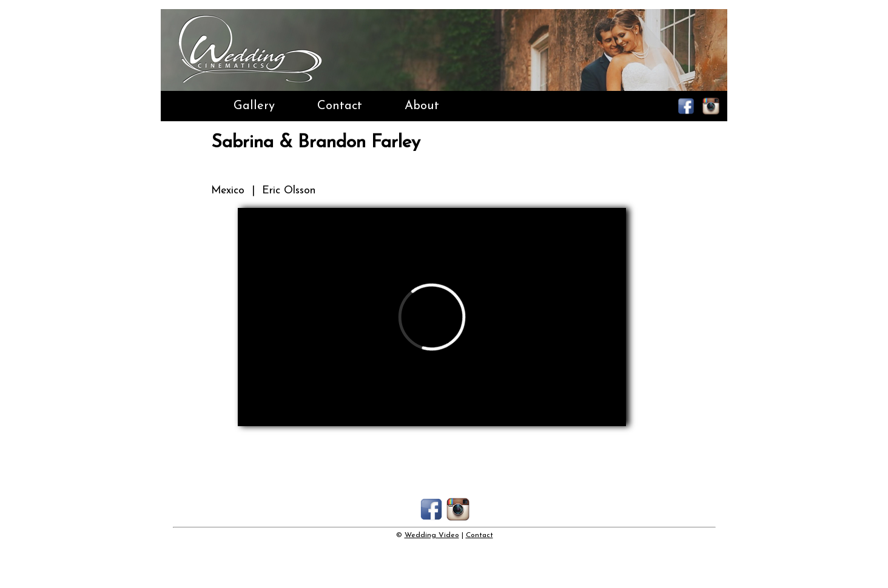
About (422, 106)
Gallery (254, 106)
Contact (340, 106)
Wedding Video (432, 535)
